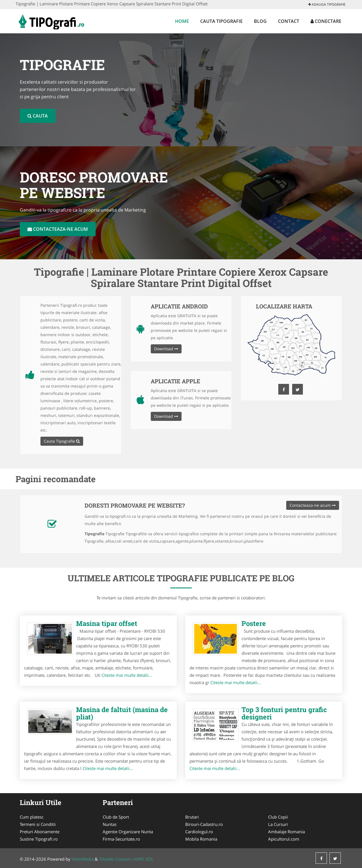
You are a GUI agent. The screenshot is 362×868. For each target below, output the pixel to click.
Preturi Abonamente (40, 832)
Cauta (38, 116)
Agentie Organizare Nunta (128, 832)
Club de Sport (116, 817)
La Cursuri (278, 824)
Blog (260, 21)
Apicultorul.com (284, 839)
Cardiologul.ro (199, 832)
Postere (254, 623)
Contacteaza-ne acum (58, 229)
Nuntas (110, 824)
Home (182, 21)
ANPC (139, 859)
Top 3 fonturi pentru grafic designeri (284, 713)
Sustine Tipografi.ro (39, 839)
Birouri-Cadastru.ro (204, 824)
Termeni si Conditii (38, 824)
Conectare (326, 21)
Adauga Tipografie (327, 4)
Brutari (192, 817)
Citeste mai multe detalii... (127, 675)
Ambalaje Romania (286, 832)
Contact (289, 21)
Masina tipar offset (107, 623)
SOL (150, 859)
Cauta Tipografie (221, 21)
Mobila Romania (201, 839)
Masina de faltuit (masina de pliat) (122, 713)
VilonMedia (83, 859)
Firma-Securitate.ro (121, 839)
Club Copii (278, 817)
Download (166, 349)
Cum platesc (32, 817)
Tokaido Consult (114, 859)
